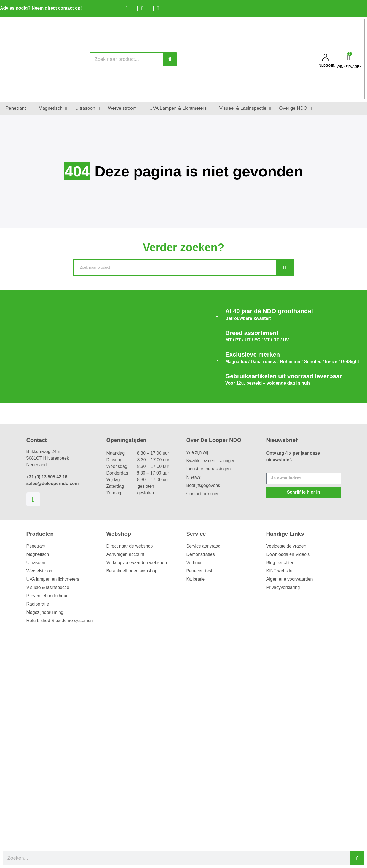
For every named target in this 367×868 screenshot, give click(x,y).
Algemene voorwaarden (290, 579)
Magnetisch (38, 554)
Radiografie (38, 604)
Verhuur (194, 563)
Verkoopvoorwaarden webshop (137, 563)
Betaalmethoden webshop (132, 571)
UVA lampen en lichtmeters (53, 579)
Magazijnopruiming (45, 612)
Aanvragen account (125, 554)
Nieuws (194, 477)
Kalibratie (196, 579)
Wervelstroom (40, 571)
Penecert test (199, 571)
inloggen (327, 66)
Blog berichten (280, 563)
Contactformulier (203, 494)
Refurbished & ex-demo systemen (60, 621)
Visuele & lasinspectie (48, 587)
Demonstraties (201, 554)
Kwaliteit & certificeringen (211, 461)
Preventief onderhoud (48, 596)
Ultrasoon (36, 563)
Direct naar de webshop (130, 546)
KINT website (279, 571)
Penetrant (36, 546)
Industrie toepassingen (209, 469)
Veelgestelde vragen (286, 546)
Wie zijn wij (197, 452)
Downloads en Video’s (288, 554)
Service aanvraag (204, 546)
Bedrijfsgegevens (203, 485)
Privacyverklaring (283, 587)
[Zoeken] (170, 59)
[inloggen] (325, 58)
